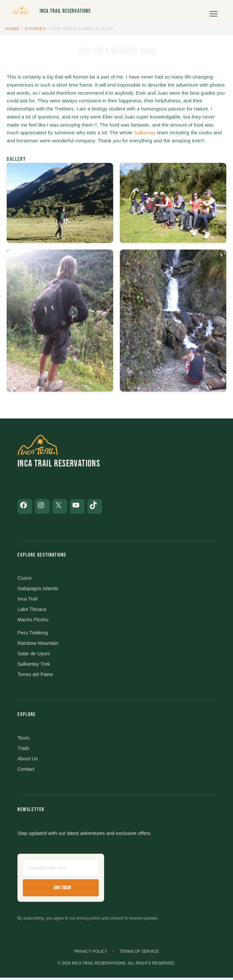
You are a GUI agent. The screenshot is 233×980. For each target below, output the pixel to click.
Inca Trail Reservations (65, 11)
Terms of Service (139, 954)
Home (13, 29)
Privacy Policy (91, 954)
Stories (36, 29)
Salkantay (145, 133)
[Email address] (61, 870)
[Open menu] (214, 11)
